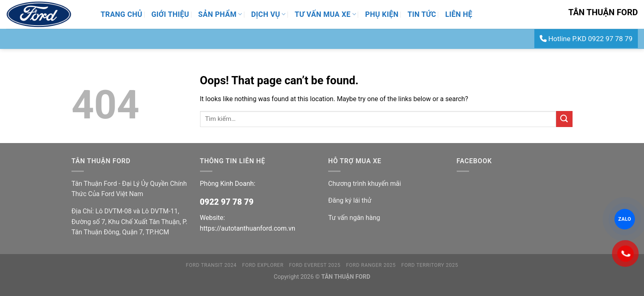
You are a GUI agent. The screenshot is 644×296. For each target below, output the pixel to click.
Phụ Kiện (382, 14)
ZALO (625, 219)
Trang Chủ (121, 14)
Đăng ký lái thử (350, 200)
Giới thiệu (170, 14)
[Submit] (564, 119)
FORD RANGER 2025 (371, 265)
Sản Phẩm (220, 14)
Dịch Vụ (269, 14)
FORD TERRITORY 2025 (430, 265)
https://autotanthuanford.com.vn (248, 228)
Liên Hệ (459, 14)
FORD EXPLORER (263, 265)
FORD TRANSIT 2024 (212, 265)
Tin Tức (422, 14)
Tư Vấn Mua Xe (325, 14)
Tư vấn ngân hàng (354, 218)
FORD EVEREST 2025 (315, 265)
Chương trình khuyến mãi (365, 184)
